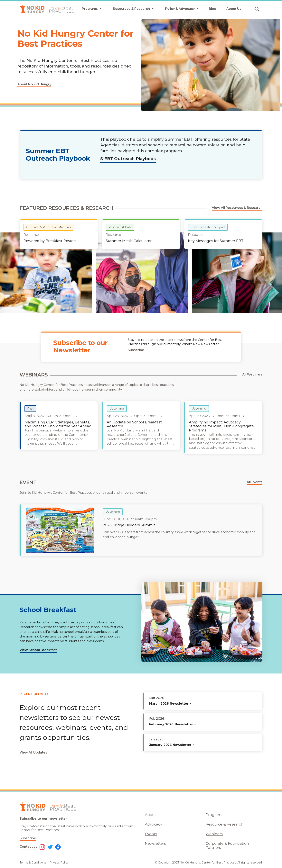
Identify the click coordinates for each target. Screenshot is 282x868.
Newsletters (155, 843)
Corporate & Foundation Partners (227, 845)
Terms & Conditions (33, 863)
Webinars (214, 834)
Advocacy (154, 824)
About (150, 815)
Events (151, 834)
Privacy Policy (59, 863)
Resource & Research (225, 824)
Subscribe (28, 838)
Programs (214, 815)
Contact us (28, 847)
